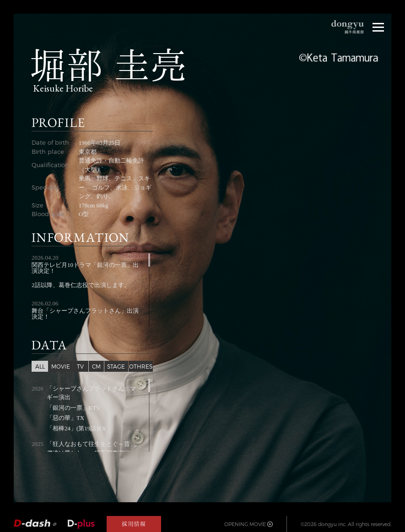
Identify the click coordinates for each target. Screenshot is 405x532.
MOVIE (61, 366)
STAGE (116, 366)
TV (80, 366)
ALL (40, 366)
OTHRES (141, 366)
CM (96, 366)
